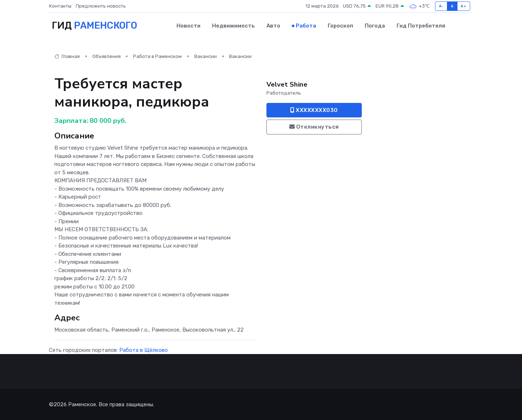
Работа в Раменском (157, 56)
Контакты (60, 6)
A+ (463, 6)
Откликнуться (314, 127)
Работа (306, 26)
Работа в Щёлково (144, 350)
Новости (188, 26)
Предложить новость (101, 6)
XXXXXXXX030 (314, 110)
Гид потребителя (421, 26)
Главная (67, 56)
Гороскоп (340, 26)
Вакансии (206, 56)
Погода (375, 26)
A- (441, 6)
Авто (273, 26)
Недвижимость (233, 26)
